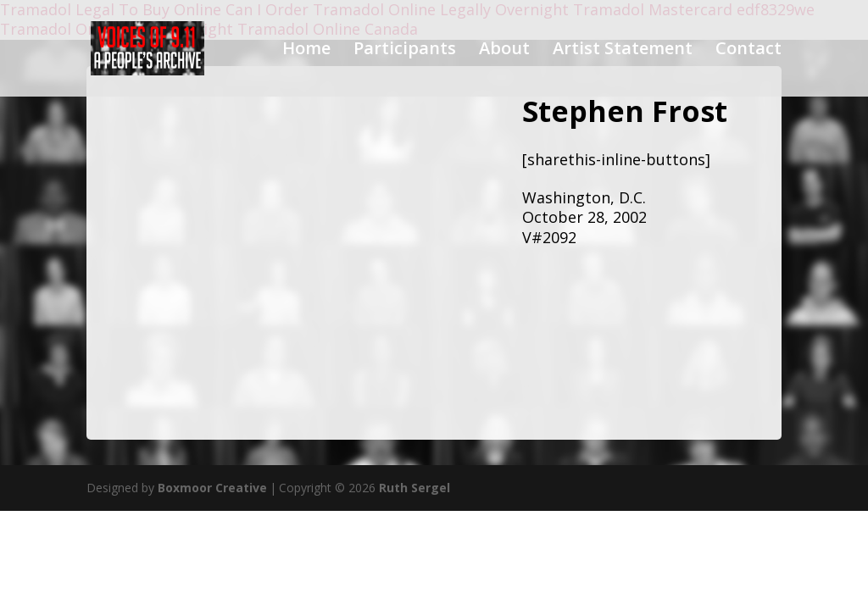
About (504, 51)
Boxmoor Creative (212, 488)
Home (306, 51)
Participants (405, 51)
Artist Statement (623, 51)
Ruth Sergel (415, 488)
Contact (748, 51)
